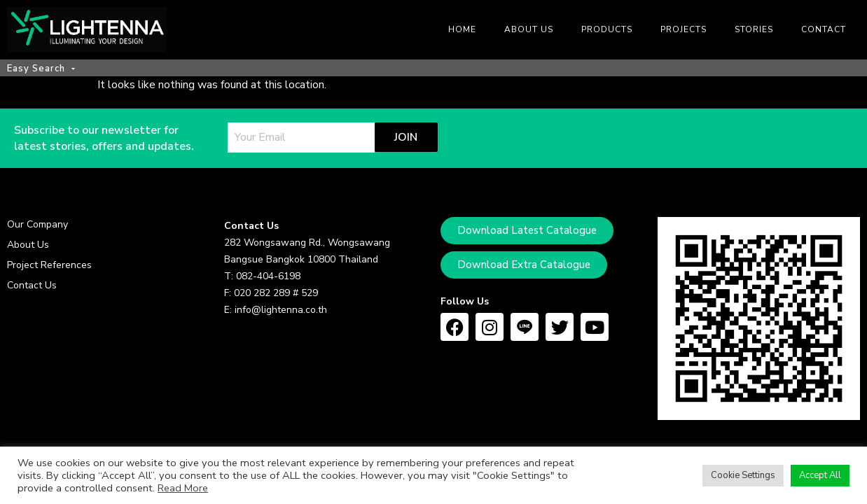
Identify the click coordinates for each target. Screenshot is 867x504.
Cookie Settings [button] (743, 475)
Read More (183, 488)
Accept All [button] (820, 475)
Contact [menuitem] (824, 29)
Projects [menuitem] (684, 29)
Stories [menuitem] (754, 29)
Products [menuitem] (607, 29)
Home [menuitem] (462, 29)
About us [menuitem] (529, 29)
